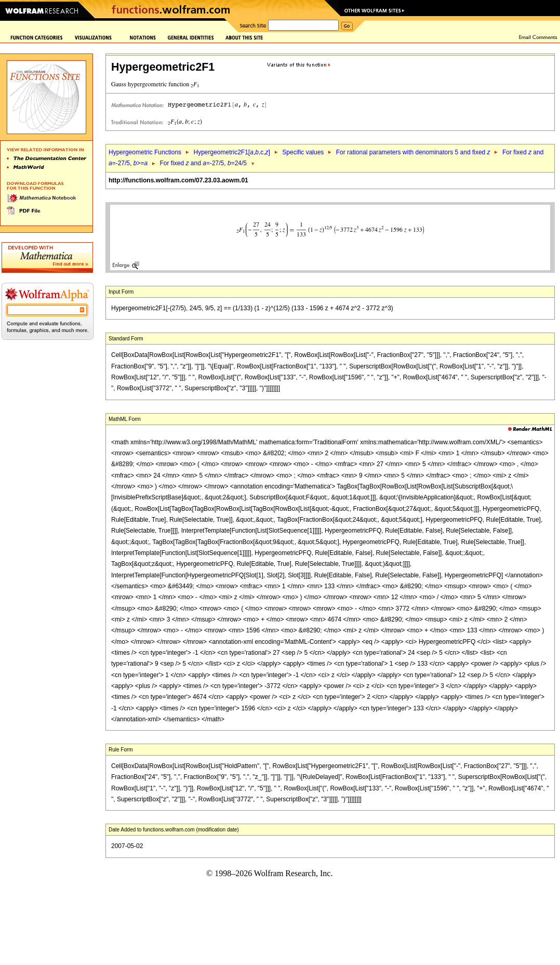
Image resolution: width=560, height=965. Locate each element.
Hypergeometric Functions (145, 152)
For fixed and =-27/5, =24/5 (204, 163)
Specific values (303, 152)
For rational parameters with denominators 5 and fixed (413, 152)
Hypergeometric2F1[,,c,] (231, 152)
